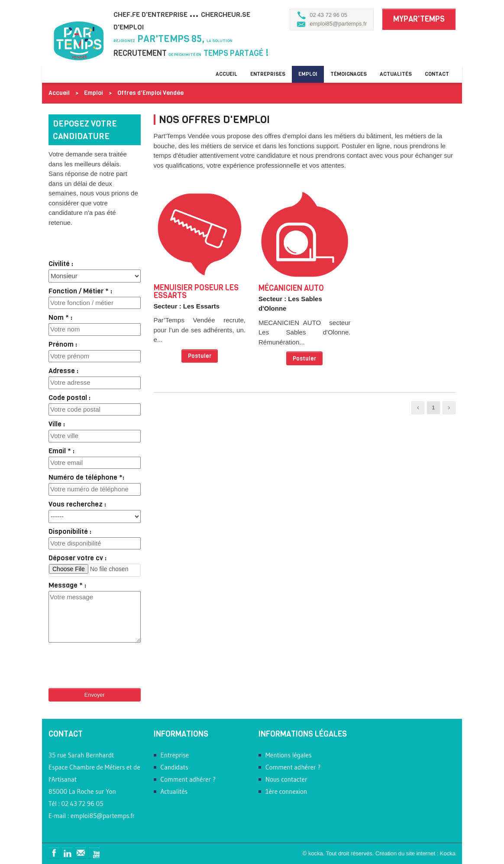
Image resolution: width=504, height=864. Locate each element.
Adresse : (63, 371)
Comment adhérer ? (188, 779)
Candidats (174, 767)
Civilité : (61, 264)
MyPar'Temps (419, 19)
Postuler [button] (200, 356)
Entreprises (268, 74)
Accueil (226, 74)
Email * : (61, 451)
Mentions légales (288, 755)
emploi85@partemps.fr (338, 24)
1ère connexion (286, 791)
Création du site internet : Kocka (415, 853)
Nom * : (60, 318)
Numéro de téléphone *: (86, 477)
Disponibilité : (70, 532)
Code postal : (69, 398)
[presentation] (114, 662)
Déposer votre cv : (78, 558)
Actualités (396, 74)
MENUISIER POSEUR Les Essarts (196, 292)
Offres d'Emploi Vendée (150, 93)
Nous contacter (286, 779)
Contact (437, 74)
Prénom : (63, 344)
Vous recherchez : (77, 504)
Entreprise (175, 755)
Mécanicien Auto (291, 288)
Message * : (67, 585)
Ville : (57, 424)
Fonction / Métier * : (80, 291)
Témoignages (349, 74)
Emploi (308, 74)
